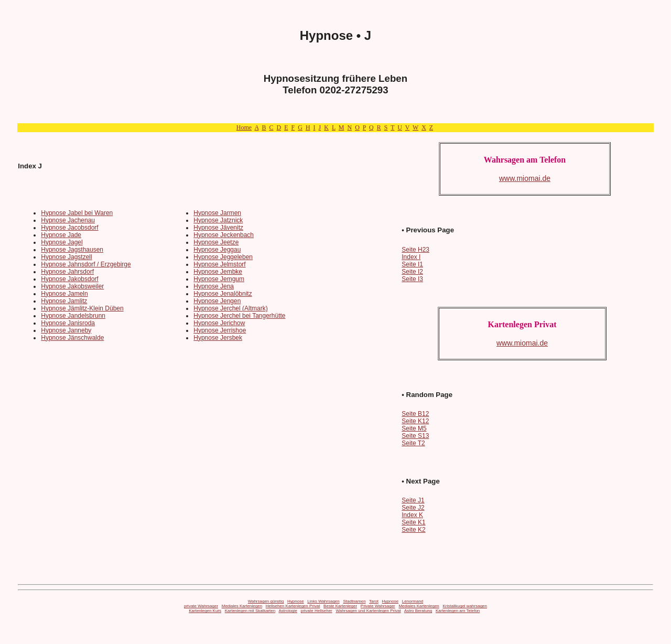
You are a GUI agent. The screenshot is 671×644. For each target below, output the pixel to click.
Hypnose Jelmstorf (219, 264)
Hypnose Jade (61, 235)
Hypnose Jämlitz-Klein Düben (82, 308)
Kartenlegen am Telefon (458, 611)
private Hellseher (317, 611)
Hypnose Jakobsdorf (69, 279)
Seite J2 (413, 508)
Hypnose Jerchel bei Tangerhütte (239, 316)
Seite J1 (413, 500)
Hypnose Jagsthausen (72, 250)
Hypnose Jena (214, 286)
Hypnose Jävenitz (218, 228)
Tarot (374, 601)
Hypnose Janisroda (68, 323)
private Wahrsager (201, 606)
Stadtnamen (354, 601)
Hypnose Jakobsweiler (72, 286)
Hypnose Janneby (66, 330)
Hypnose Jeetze (216, 242)
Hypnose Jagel (62, 242)
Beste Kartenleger (340, 606)
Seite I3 (412, 279)
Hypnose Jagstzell (66, 257)
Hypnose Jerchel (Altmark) (230, 308)
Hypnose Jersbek (218, 338)
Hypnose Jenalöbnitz (223, 294)
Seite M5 (414, 428)
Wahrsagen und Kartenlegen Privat (368, 611)
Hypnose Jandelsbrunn (73, 316)
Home (244, 127)
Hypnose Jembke (218, 272)
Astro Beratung (418, 611)
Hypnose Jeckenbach (224, 235)
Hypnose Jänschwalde (72, 338)
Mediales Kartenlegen (242, 606)
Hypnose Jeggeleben (223, 257)
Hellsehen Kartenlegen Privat (293, 606)
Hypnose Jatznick (218, 220)
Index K (412, 515)
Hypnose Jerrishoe (220, 330)
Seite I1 (412, 264)
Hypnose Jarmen (217, 213)
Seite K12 (415, 421)
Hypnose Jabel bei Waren (77, 213)
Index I (411, 257)
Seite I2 (412, 272)
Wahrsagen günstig (266, 601)
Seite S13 (415, 436)
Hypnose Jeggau (217, 250)
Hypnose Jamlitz (64, 301)
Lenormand (413, 601)
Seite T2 (413, 443)
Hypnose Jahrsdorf (67, 272)
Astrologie (288, 611)
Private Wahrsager (378, 606)
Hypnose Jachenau (68, 220)
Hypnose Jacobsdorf (69, 228)
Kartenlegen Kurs (205, 611)
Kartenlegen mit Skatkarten (250, 611)
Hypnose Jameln (64, 294)
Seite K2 (413, 530)
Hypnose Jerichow (219, 323)
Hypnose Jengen (217, 301)
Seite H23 (415, 250)
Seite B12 (415, 414)
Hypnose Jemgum (219, 279)
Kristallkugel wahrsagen (465, 606)
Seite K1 (413, 522)
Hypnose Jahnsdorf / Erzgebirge (86, 264)
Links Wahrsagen (323, 601)
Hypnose (296, 601)
